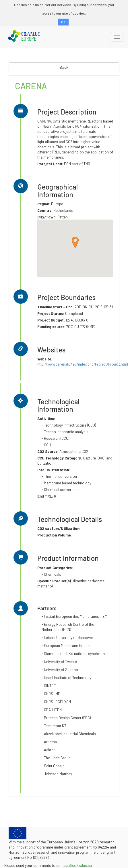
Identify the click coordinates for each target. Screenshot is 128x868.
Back (64, 67)
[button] (75, 242)
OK (63, 22)
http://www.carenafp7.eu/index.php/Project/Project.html (83, 364)
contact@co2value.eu (74, 865)
